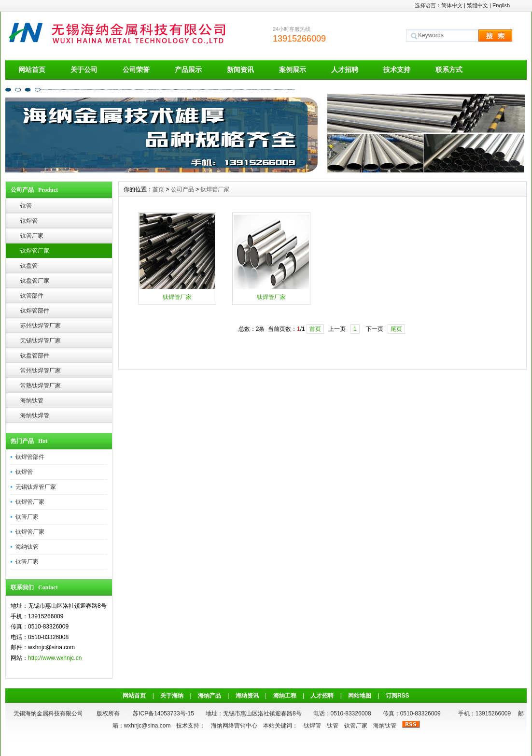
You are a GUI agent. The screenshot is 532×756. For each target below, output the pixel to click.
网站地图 (360, 696)
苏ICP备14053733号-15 (163, 713)
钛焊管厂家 (35, 251)
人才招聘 (345, 70)
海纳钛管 (32, 400)
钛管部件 (32, 296)
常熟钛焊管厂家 (41, 385)
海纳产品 (210, 696)
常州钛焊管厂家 (41, 371)
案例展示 (293, 70)
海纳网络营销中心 (234, 726)
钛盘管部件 (35, 356)
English (501, 5)
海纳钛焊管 (35, 415)
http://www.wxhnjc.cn (55, 658)
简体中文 (452, 5)
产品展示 (188, 70)
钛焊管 (29, 221)
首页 (158, 189)
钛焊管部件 (35, 311)
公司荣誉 (136, 70)
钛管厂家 (32, 236)
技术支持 (397, 70)
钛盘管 (29, 266)
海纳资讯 (247, 696)
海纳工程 (285, 696)
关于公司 (84, 70)
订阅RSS (398, 696)
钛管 (26, 206)
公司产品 (182, 189)
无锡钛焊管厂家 (41, 341)
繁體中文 (477, 5)
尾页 (396, 329)
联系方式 (449, 70)
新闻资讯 (240, 70)
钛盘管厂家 (35, 281)
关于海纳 (172, 696)
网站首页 (32, 70)
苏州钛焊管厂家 (41, 326)
